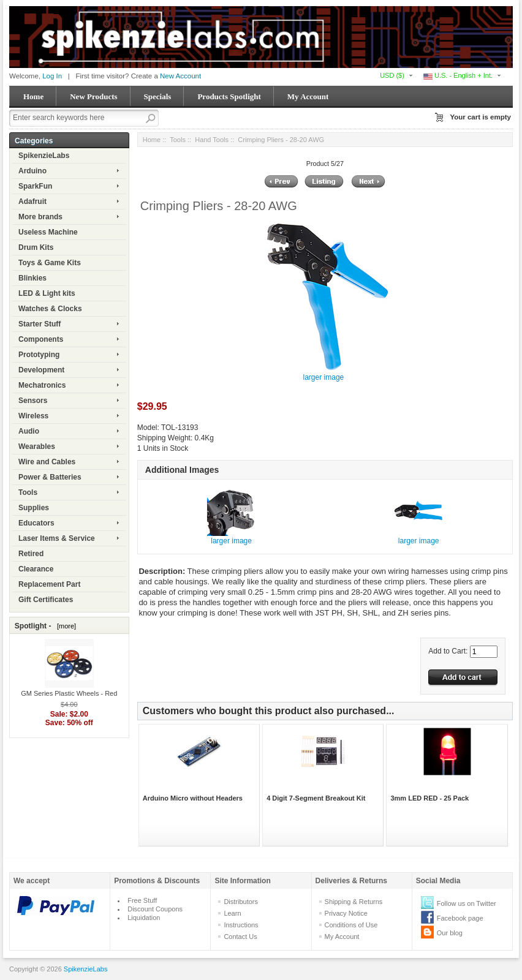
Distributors (241, 902)
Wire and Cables (47, 462)
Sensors (33, 401)
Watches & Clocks (50, 309)
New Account (180, 76)
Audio (29, 431)
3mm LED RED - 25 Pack (429, 798)
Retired (31, 554)
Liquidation (144, 918)
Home (33, 96)
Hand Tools (212, 140)
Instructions (241, 925)
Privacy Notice (346, 913)
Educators (36, 523)
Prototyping (39, 355)
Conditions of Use (351, 925)
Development (41, 370)
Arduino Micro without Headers (193, 798)
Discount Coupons (155, 909)
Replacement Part (49, 584)
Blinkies (32, 278)
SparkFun (35, 186)
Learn (232, 913)
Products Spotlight (229, 96)
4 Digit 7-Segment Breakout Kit (316, 798)
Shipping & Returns (354, 902)
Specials (158, 96)
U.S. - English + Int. (458, 75)
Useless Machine (48, 232)
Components (41, 339)
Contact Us (240, 937)
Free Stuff (142, 900)
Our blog (450, 933)
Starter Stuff (40, 324)
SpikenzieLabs (44, 156)
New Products (93, 96)
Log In (52, 76)
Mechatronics (42, 385)
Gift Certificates (46, 600)
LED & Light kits (47, 293)
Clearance (36, 569)
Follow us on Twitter (467, 903)
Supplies (34, 508)
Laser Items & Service (57, 538)
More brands (40, 217)
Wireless (33, 416)
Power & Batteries (50, 477)
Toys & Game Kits (50, 263)
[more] (65, 626)
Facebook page (460, 918)
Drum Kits (36, 247)
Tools (28, 492)
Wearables (37, 447)
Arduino (32, 171)
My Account (308, 96)
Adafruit (32, 202)
